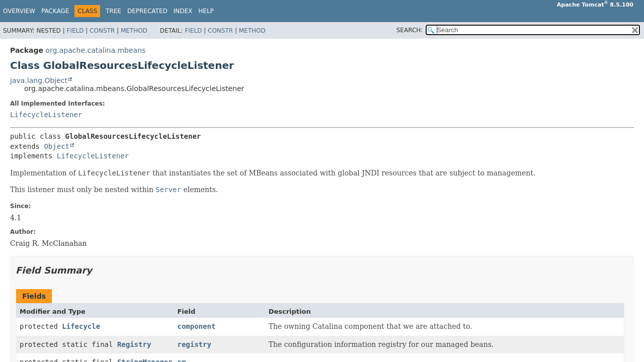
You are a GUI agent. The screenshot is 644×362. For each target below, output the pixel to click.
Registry (134, 344)
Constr (102, 31)
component (196, 326)
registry (194, 344)
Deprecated (147, 11)
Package (55, 11)
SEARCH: (410, 30)
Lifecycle (81, 326)
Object (57, 146)
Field (75, 31)
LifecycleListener (46, 115)
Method (134, 31)
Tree (113, 11)
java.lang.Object (39, 80)
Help (206, 11)
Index (183, 11)
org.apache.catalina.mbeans (95, 50)
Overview (19, 11)
